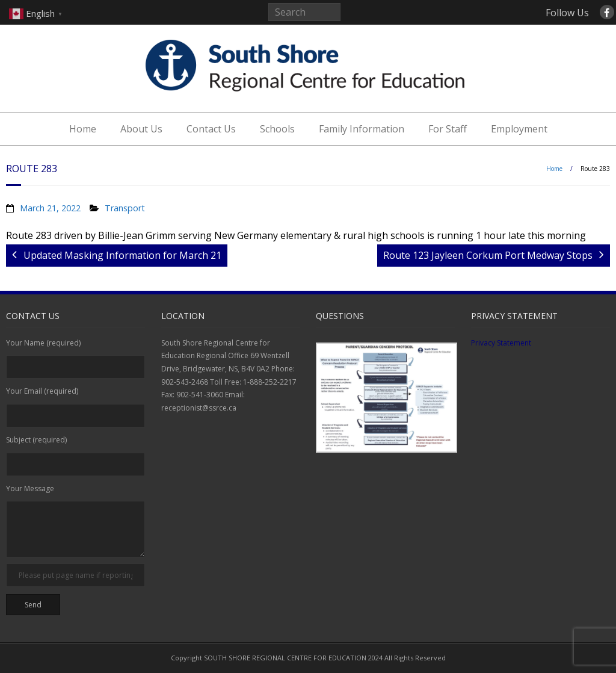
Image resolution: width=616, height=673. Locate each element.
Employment (519, 129)
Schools (277, 129)
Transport (125, 208)
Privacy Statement (501, 343)
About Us (141, 129)
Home (83, 129)
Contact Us (211, 129)
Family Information (362, 129)
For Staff (448, 129)
